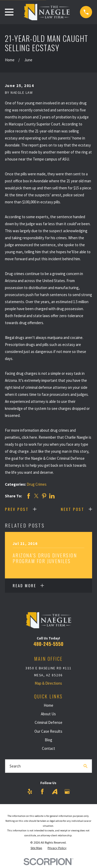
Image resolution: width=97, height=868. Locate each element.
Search (15, 766)
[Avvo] (55, 792)
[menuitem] (36, 848)
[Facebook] (42, 792)
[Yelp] (30, 792)
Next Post (73, 509)
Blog (48, 740)
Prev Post (17, 509)
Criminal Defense (48, 722)
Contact (48, 748)
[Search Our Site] (85, 766)
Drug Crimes (37, 484)
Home (48, 705)
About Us (48, 714)
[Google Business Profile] (67, 792)
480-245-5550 (48, 644)
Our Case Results (48, 731)
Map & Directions (48, 683)
